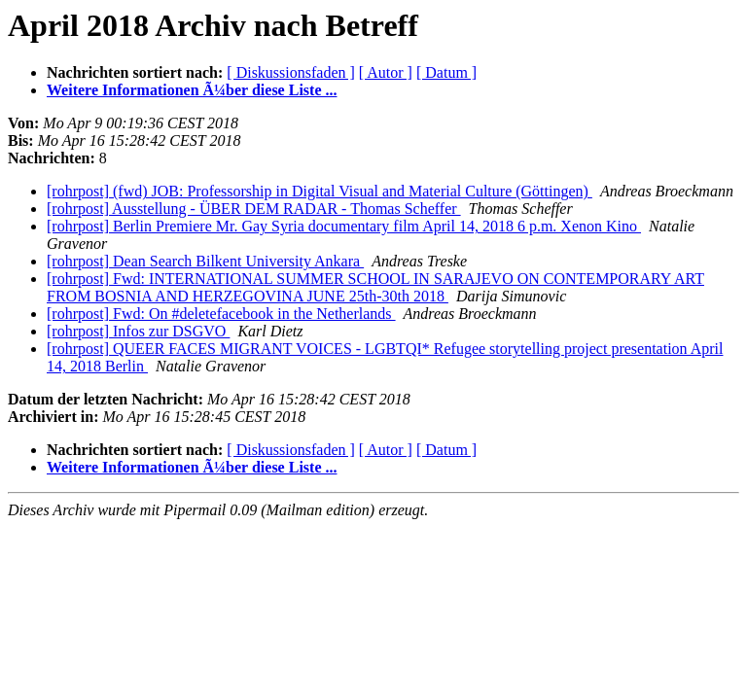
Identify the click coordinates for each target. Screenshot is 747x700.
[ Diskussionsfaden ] (291, 72)
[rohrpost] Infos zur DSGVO (138, 331)
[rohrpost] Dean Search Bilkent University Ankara (205, 261)
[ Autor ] (386, 72)
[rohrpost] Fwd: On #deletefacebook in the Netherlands (221, 314)
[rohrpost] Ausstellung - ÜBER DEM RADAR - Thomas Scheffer (254, 209)
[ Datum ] (446, 72)
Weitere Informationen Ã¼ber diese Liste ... (192, 90)
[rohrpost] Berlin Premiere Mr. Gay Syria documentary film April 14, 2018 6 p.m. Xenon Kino (344, 226)
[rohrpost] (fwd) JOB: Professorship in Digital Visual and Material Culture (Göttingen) (320, 191)
